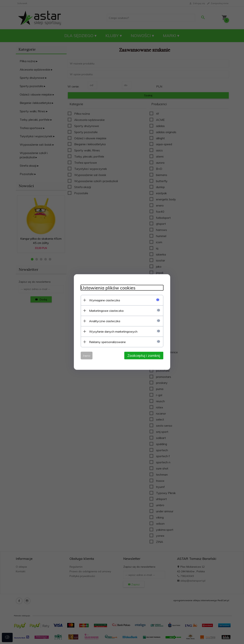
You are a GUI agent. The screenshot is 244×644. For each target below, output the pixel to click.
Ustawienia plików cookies (107, 288)
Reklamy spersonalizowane (106, 342)
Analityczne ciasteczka (103, 321)
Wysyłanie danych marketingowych (112, 331)
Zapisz (85, 355)
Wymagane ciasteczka (103, 300)
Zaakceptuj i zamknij (145, 355)
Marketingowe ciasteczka (105, 310)
